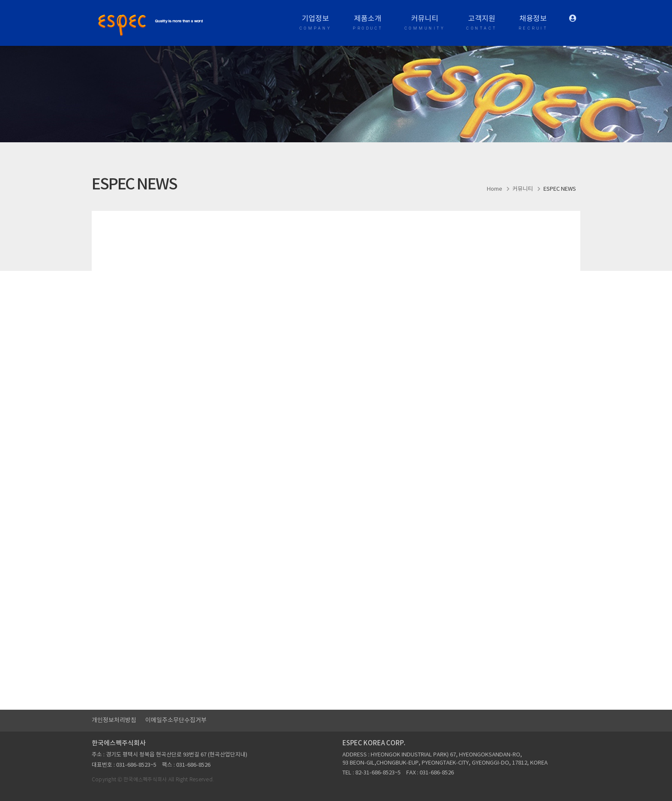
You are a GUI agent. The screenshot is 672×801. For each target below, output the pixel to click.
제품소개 (368, 24)
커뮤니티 (425, 24)
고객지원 (482, 24)
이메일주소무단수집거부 (176, 720)
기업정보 (316, 24)
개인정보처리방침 (114, 720)
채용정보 (533, 24)
